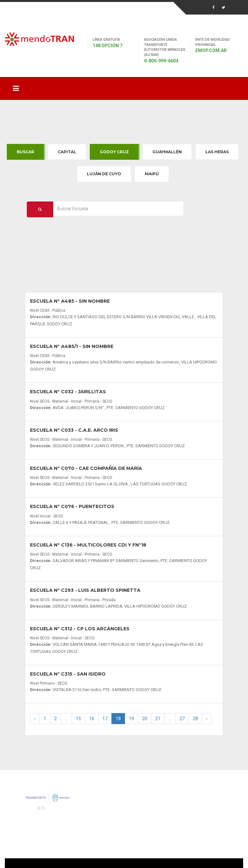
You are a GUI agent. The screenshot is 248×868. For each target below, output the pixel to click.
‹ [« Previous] (35, 719)
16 (92, 719)
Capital (67, 152)
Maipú (152, 174)
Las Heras (217, 152)
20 (145, 719)
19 (131, 719)
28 (195, 719)
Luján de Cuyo (104, 174)
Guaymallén (167, 152)
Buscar (26, 152)
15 (78, 719)
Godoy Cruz (114, 152)
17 (105, 719)
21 (158, 719)
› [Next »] (207, 719)
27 (182, 719)
